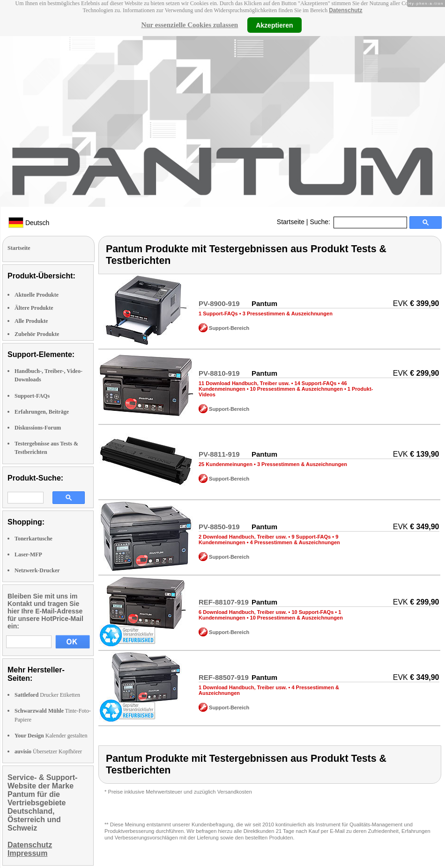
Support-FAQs (32, 396)
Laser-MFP (28, 554)
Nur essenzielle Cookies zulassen (189, 25)
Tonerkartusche (33, 539)
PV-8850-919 (219, 527)
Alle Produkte (31, 321)
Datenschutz (345, 10)
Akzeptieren (274, 25)
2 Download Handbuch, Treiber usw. (243, 537)
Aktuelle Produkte (37, 295)
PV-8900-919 (219, 303)
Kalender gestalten (51, 736)
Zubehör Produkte (37, 334)
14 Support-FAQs (316, 383)
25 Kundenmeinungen (226, 464)
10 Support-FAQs (312, 612)
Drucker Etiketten (47, 695)
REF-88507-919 (224, 677)
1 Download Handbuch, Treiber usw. (243, 687)
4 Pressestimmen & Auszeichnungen (295, 542)
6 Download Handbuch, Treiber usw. (243, 612)
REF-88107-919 (224, 602)
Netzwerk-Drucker (37, 570)
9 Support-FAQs (311, 537)
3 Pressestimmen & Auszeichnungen (288, 314)
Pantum (264, 303)
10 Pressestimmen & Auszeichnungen (297, 389)
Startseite (291, 222)
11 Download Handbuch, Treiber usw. (244, 383)
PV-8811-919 (219, 454)
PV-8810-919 (219, 373)
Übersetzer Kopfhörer (48, 751)
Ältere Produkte (34, 308)
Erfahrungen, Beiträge (42, 412)
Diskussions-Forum (38, 428)
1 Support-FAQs (218, 314)
